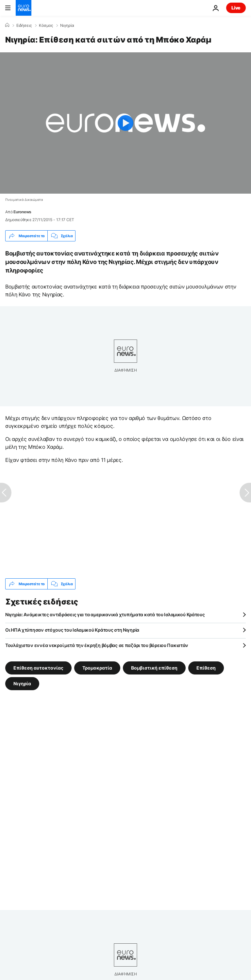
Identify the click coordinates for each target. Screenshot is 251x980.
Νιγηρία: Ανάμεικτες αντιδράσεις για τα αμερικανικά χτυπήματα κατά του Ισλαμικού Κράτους (105, 614)
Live (236, 8)
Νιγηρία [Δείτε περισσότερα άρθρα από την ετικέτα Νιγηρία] (22, 683)
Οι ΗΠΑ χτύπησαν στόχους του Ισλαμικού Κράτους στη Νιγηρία (72, 630)
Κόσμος (46, 26)
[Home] (7, 25)
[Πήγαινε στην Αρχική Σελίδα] (24, 8)
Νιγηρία (67, 26)
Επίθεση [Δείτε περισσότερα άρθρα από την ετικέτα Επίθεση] (206, 668)
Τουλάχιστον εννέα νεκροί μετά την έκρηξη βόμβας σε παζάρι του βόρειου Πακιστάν (97, 645)
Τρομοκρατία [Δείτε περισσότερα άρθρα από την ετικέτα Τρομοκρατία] (97, 668)
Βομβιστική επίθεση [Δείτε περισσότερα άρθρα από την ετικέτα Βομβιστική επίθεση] (154, 668)
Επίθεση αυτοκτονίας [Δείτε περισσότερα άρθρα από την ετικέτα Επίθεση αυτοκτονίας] (38, 668)
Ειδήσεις (24, 26)
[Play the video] (125, 123)
